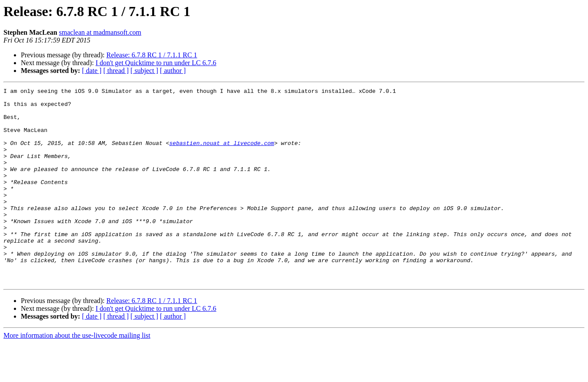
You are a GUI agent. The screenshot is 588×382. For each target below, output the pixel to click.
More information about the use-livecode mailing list (77, 374)
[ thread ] (116, 71)
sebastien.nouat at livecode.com (222, 155)
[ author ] (173, 71)
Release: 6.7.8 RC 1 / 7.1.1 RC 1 (152, 55)
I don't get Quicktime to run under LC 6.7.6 (156, 63)
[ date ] (92, 71)
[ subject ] (144, 71)
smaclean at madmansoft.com (100, 32)
